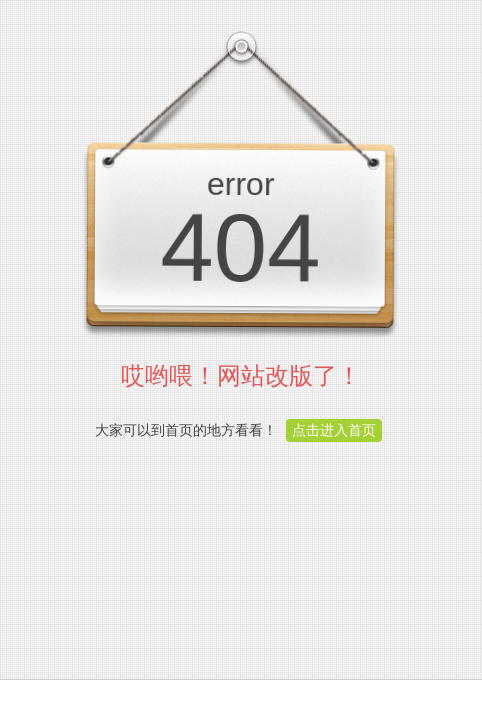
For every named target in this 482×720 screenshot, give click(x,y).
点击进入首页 (334, 430)
